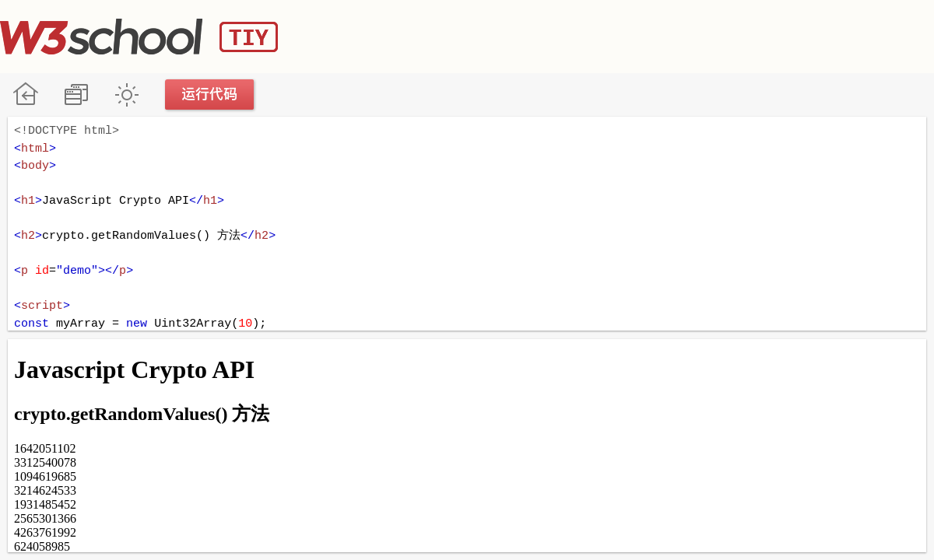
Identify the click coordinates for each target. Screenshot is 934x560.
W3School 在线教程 (25, 94)
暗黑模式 (126, 94)
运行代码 (210, 94)
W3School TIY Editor (139, 37)
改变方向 (76, 94)
